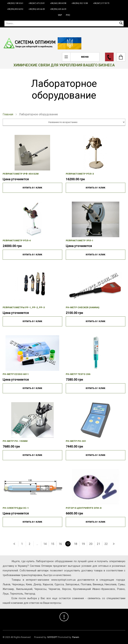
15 (53, 544)
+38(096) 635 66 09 (37, 9)
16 (60, 544)
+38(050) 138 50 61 (15, 3)
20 (91, 544)
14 (45, 544)
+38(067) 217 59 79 (101, 3)
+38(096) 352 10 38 (80, 3)
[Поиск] (64, 23)
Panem (76, 637)
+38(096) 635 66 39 (58, 9)
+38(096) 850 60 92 (15, 9)
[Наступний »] (114, 544)
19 (83, 544)
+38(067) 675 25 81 (37, 3)
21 (98, 544)
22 (106, 544)
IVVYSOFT (52, 637)
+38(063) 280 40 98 (58, 3)
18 (76, 544)
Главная (8, 114)
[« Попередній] (14, 544)
